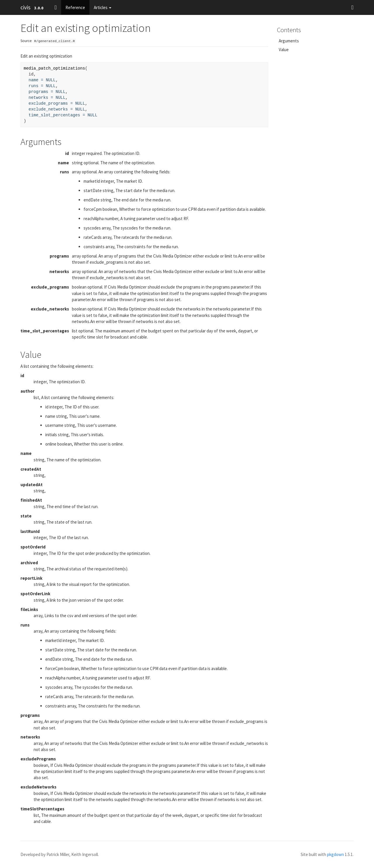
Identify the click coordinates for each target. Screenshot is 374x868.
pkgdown (335, 854)
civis (25, 7)
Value (284, 50)
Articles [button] (103, 7)
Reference (75, 7)
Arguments (289, 41)
